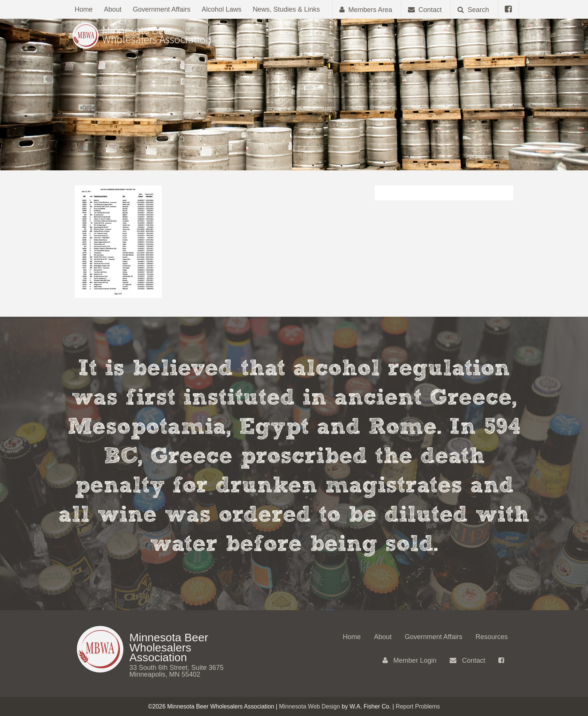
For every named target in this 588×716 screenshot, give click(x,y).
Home (84, 9)
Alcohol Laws (222, 9)
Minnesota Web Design (310, 706)
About (113, 9)
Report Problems (418, 706)
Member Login (409, 660)
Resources (492, 637)
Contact (467, 660)
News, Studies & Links (286, 9)
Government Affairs (162, 9)
